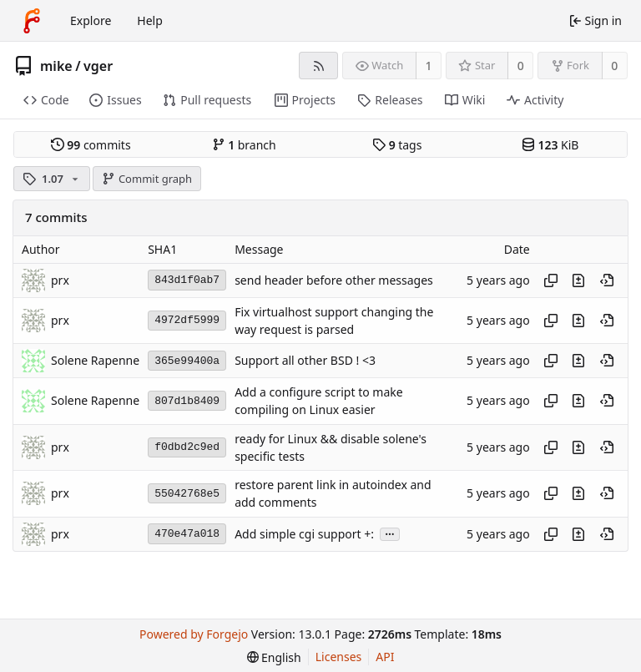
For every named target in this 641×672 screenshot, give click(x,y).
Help (150, 20)
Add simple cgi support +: (304, 534)
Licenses (339, 657)
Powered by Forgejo (194, 634)
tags (397, 145)
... (390, 533)
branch (244, 145)
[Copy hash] (551, 280)
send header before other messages (334, 280)
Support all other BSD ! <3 (305, 361)
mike (56, 66)
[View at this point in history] (607, 280)
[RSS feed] (318, 66)
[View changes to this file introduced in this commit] (578, 280)
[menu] (274, 657)
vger (98, 66)
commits (91, 145)
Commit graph (147, 179)
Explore (91, 20)
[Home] (32, 21)
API (385, 657)
